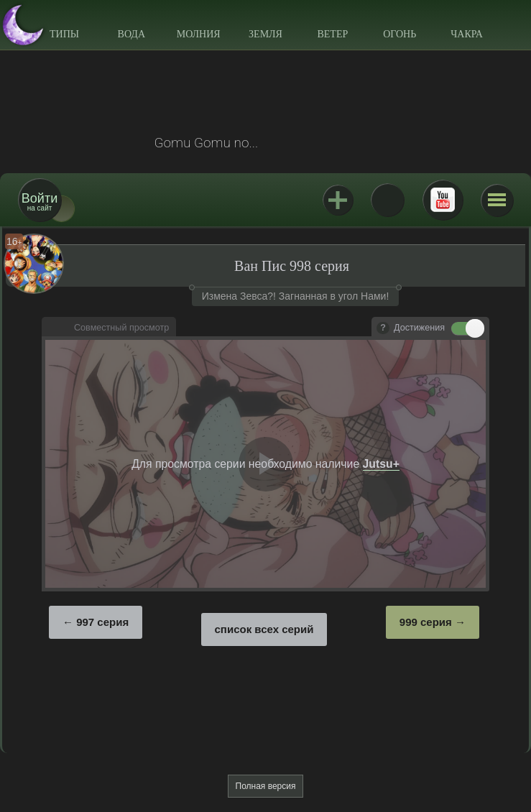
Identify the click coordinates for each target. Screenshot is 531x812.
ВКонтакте (387, 200)
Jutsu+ (338, 200)
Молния (199, 34)
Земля (265, 34)
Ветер (332, 34)
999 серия (426, 622)
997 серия (102, 622)
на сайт (40, 202)
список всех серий (264, 629)
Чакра (467, 34)
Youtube (443, 200)
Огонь (400, 34)
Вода (131, 34)
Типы (64, 34)
